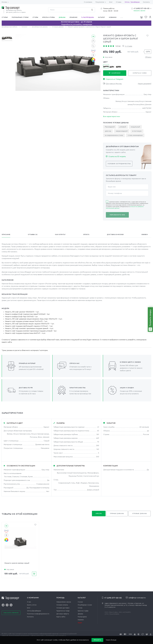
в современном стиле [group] (114, 135)
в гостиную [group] (137, 131)
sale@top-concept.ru (136, 598)
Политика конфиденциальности (38, 614)
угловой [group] (123, 127)
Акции (80, 623)
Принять (97, 640)
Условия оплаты (62, 605)
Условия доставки (63, 608)
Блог (111, 2)
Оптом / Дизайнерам (132, 2)
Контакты (146, 2)
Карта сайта (61, 617)
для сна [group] (108, 131)
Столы (80, 608)
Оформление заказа (64, 602)
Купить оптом (32, 605)
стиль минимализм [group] (135, 135)
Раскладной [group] (110, 127)
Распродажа (82, 617)
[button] (122, 17)
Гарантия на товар (63, 611)
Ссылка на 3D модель (116, 156)
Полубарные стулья (85, 605)
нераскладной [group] (122, 131)
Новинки (81, 620)
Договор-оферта (63, 614)
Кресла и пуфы (83, 611)
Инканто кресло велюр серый (17, 563)
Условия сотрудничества (119, 164)
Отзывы (119, 2)
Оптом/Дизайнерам (34, 611)
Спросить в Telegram (113, 79)
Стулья (80, 602)
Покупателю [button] (101, 2)
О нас (29, 602)
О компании (88, 2)
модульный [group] (135, 127)
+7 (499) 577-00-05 (141, 8)
